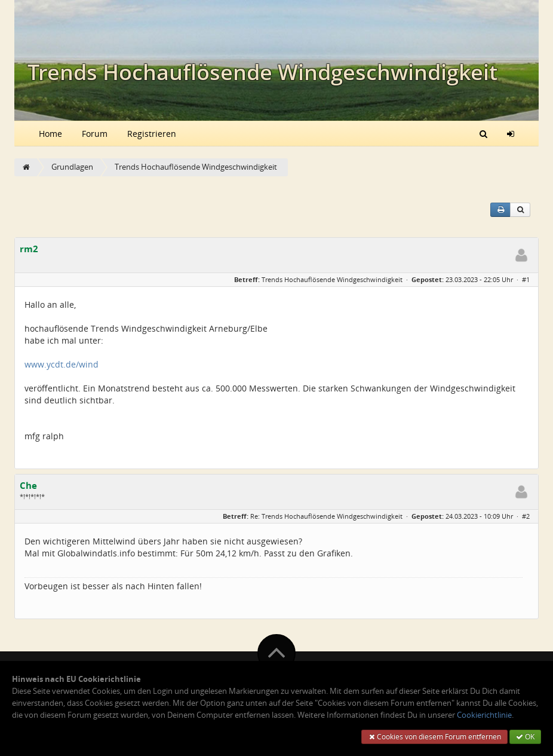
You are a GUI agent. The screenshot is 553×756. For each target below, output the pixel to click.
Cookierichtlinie (484, 715)
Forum (95, 134)
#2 (526, 516)
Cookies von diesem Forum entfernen (434, 737)
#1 (526, 279)
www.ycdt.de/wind (62, 364)
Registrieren (152, 134)
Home (50, 134)
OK (525, 737)
